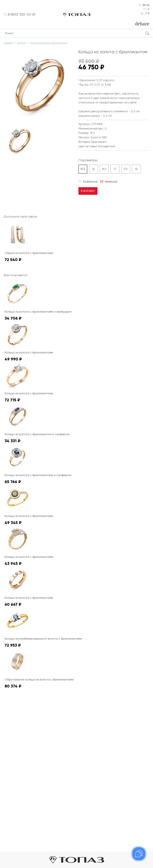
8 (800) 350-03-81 (22, 14)
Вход (146, 5)
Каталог (22, 43)
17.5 (126, 169)
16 (93, 169)
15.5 (83, 169)
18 (136, 169)
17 (115, 169)
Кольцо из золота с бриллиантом (49, 43)
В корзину (88, 191)
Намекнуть (111, 181)
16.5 (104, 169)
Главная (8, 43)
